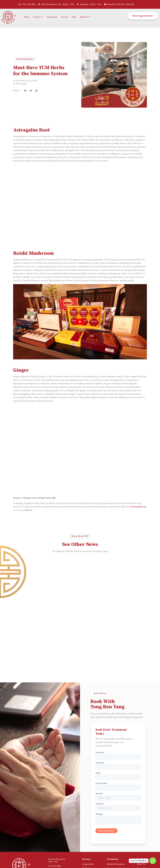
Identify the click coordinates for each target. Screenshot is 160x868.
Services (38, 17)
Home (27, 17)
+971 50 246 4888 (54, 866)
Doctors (65, 17)
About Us (85, 17)
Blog (74, 17)
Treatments (52, 17)
